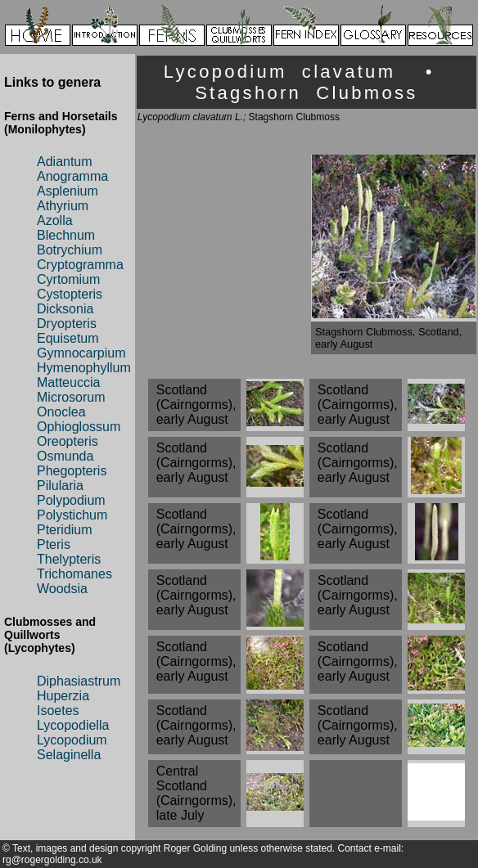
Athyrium (63, 206)
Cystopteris (70, 294)
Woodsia (62, 589)
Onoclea (61, 412)
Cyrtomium (68, 279)
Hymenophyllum (84, 368)
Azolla (55, 220)
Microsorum (71, 397)
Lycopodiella (73, 725)
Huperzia (63, 696)
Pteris (54, 544)
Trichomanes (74, 574)
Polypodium (71, 500)
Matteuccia (68, 382)
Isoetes (58, 711)
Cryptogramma (80, 265)
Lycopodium (72, 740)
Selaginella (69, 755)
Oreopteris (68, 441)
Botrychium (70, 250)
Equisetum (68, 338)
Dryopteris (67, 324)
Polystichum (72, 515)
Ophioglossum (79, 427)
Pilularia (60, 486)
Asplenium (68, 191)
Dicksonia (65, 309)
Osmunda (65, 456)
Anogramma (72, 176)
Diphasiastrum (79, 681)
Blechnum (66, 235)
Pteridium (65, 530)
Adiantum (65, 162)
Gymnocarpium (81, 353)
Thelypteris (69, 559)
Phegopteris (72, 471)
